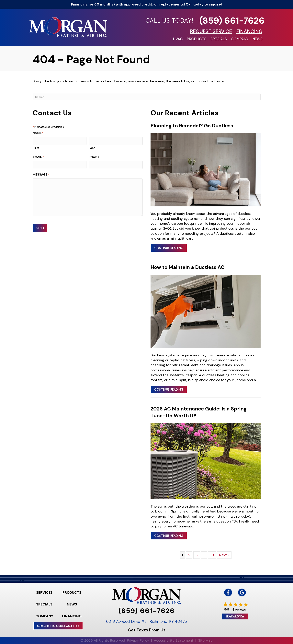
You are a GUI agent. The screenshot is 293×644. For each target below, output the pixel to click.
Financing (72, 616)
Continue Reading (171, 248)
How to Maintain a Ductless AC (187, 267)
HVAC (178, 39)
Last (92, 148)
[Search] (147, 97)
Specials (219, 39)
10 (212, 555)
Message (41, 174)
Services (44, 592)
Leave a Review (235, 616)
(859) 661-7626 (232, 21)
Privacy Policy (138, 640)
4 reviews (239, 609)
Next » (224, 555)
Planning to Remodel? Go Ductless (192, 126)
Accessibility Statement (174, 640)
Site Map (205, 640)
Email (38, 156)
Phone (94, 156)
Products (197, 39)
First (36, 148)
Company (240, 39)
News (258, 39)
